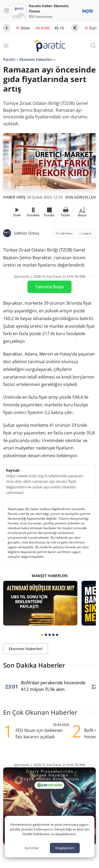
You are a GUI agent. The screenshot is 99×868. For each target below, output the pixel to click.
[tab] (42, 635)
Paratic (9, 59)
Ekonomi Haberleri (36, 59)
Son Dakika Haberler (34, 665)
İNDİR (88, 11)
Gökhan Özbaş (27, 233)
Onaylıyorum (65, 848)
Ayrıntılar (32, 848)
